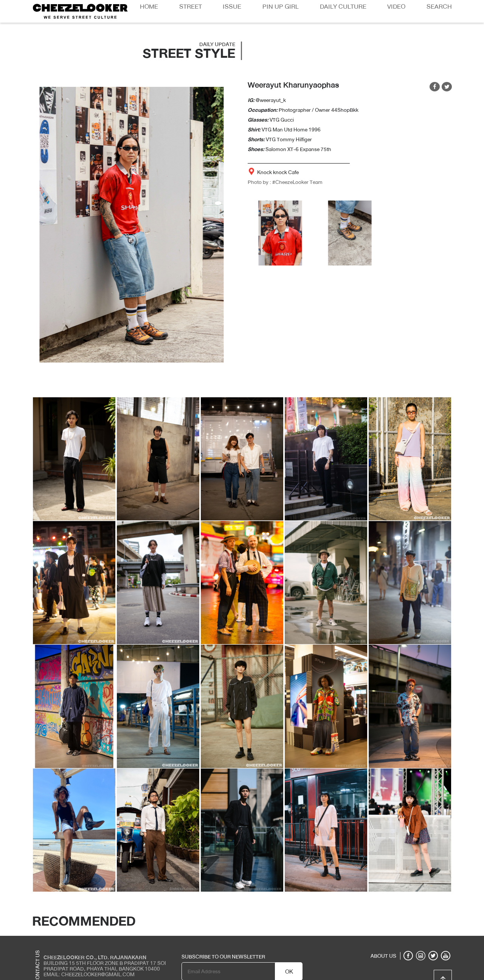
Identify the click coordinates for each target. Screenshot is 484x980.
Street (191, 7)
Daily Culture (343, 7)
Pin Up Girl (281, 7)
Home (149, 7)
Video (396, 7)
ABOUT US (383, 956)
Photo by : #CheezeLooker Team (285, 182)
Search (439, 7)
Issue (232, 7)
